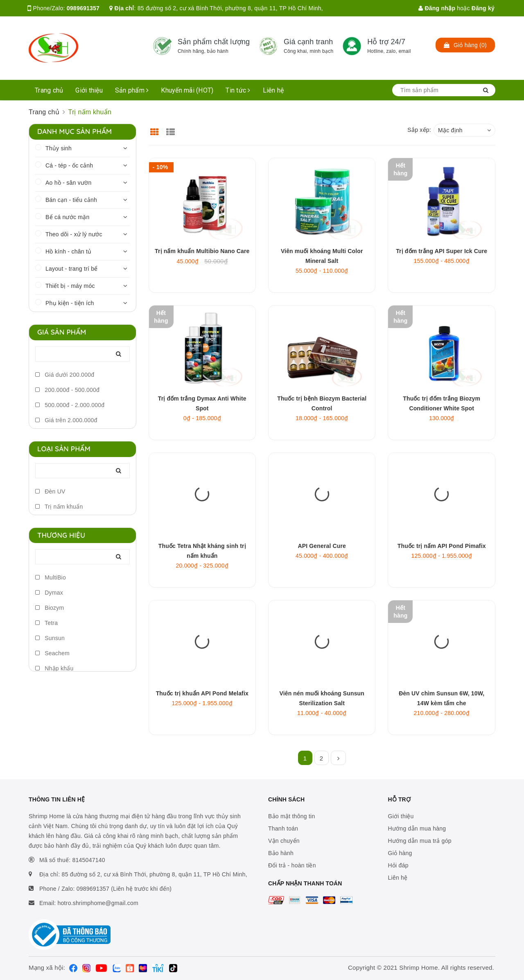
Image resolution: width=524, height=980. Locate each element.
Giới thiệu (89, 90)
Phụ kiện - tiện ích (70, 303)
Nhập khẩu (54, 668)
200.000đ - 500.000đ (67, 390)
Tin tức (238, 90)
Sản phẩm (132, 90)
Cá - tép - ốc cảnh (69, 165)
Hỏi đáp (398, 865)
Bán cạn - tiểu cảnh (71, 200)
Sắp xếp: (419, 130)
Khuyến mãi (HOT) (187, 90)
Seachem (52, 653)
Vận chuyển (284, 841)
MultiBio (51, 577)
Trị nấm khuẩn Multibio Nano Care (202, 251)
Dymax (49, 593)
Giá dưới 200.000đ (65, 375)
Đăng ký (483, 8)
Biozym (50, 608)
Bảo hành (281, 853)
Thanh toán (283, 828)
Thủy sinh (59, 148)
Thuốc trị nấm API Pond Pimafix (442, 546)
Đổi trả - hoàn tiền (292, 865)
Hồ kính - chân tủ (68, 251)
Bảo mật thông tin (291, 816)
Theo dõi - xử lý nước (74, 234)
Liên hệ (273, 90)
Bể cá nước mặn (68, 217)
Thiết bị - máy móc (70, 286)
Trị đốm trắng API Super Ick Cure (442, 251)
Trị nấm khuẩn (59, 507)
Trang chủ (49, 90)
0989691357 (83, 8)
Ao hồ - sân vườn (69, 183)
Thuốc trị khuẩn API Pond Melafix (202, 693)
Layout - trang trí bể (72, 269)
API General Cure (322, 546)
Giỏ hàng (400, 853)
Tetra (46, 623)
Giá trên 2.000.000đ (66, 420)
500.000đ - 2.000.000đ (70, 405)
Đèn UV (50, 491)
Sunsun (50, 638)
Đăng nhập (437, 8)
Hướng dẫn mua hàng (417, 828)
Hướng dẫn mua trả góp (420, 841)
